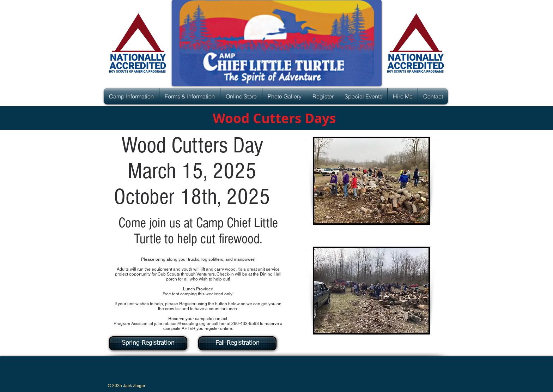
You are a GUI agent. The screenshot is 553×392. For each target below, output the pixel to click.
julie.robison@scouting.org (180, 324)
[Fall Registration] (237, 343)
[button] (131, 96)
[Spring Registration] (148, 343)
